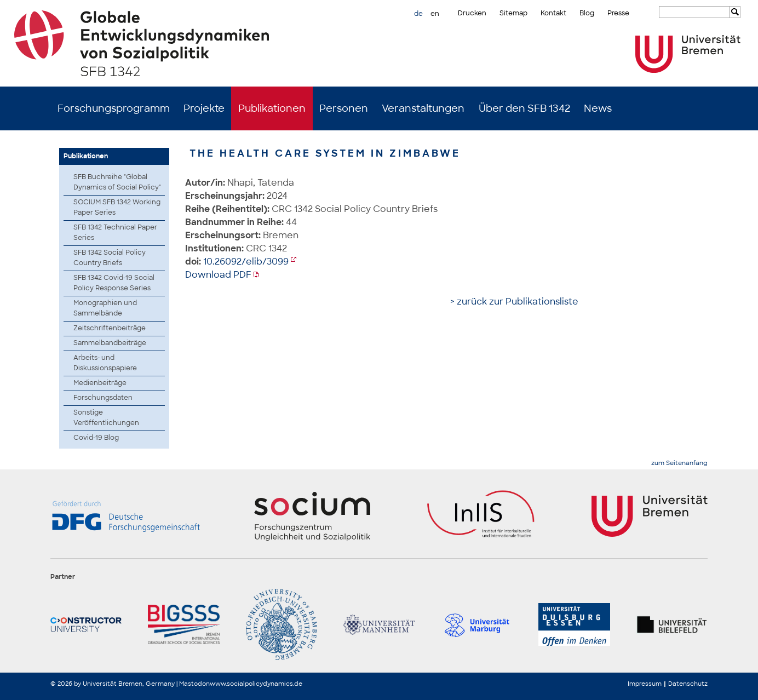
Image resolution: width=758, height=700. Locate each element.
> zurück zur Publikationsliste (514, 302)
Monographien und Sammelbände (105, 308)
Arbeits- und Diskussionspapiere (105, 363)
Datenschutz (688, 684)
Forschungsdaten (103, 398)
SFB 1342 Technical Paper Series (115, 233)
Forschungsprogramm (114, 108)
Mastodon (194, 684)
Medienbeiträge (100, 383)
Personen (344, 108)
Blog (587, 13)
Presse (618, 13)
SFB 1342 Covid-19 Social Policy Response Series (114, 283)
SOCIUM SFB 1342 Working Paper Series (117, 207)
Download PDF (218, 275)
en (435, 14)
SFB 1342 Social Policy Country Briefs (110, 258)
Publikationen (272, 108)
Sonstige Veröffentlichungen (106, 418)
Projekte (204, 108)
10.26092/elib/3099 (246, 262)
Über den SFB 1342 (524, 108)
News (598, 108)
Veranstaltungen (423, 108)
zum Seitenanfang (679, 463)
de (418, 14)
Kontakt (553, 13)
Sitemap (513, 13)
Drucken (472, 13)
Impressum (645, 684)
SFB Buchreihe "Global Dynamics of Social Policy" (117, 182)
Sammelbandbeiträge (110, 343)
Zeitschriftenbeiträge (110, 328)
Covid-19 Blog (96, 438)
